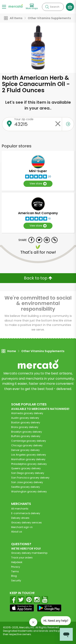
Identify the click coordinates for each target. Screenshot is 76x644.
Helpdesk (17, 562)
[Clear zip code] (58, 124)
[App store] (22, 608)
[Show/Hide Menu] (4, 7)
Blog (14, 576)
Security (16, 580)
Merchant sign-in (22, 527)
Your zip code (24, 119)
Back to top (38, 278)
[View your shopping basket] (70, 7)
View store (38, 184)
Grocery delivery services (26, 523)
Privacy (16, 567)
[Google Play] (49, 608)
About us (17, 532)
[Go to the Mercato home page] (16, 6)
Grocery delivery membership (29, 553)
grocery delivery (27, 413)
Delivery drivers (20, 518)
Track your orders (22, 558)
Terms (15, 571)
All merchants (20, 509)
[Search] (53, 7)
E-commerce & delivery (26, 513)
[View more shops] (32, 7)
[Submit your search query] (47, 7)
